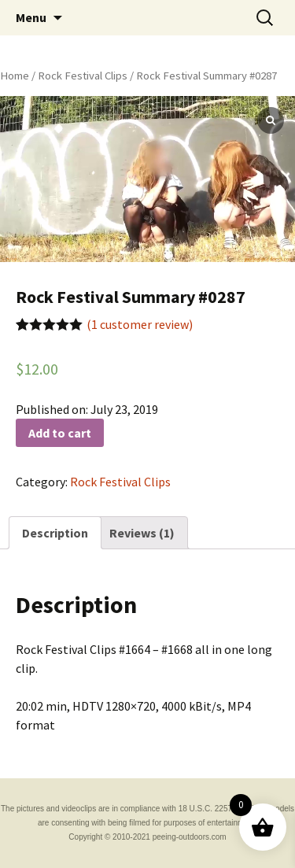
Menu (31, 17)
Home (15, 76)
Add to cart (60, 433)
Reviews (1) (142, 533)
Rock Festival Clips (83, 76)
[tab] (55, 533)
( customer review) (140, 324)
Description (55, 533)
